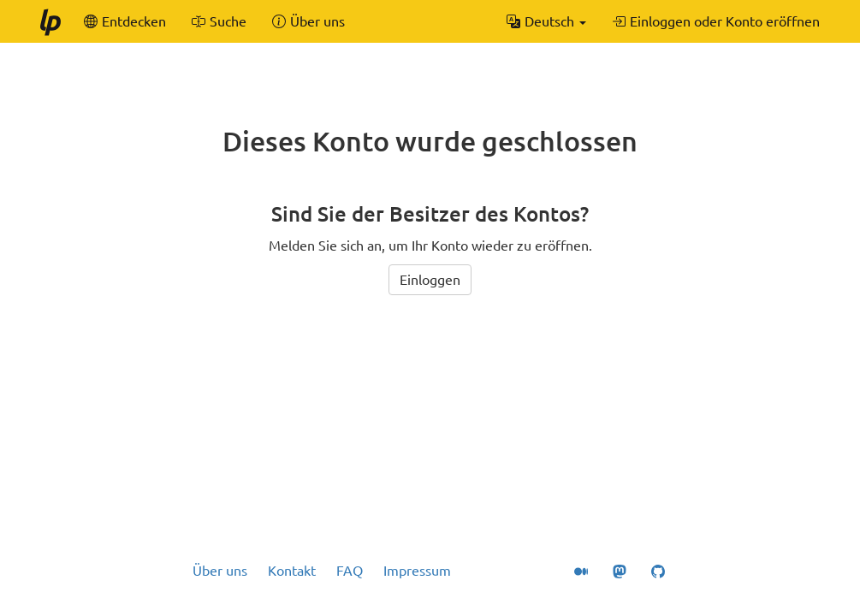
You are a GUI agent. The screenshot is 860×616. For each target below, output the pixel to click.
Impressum (417, 571)
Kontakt (292, 571)
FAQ (350, 571)
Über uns (220, 571)
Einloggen (430, 280)
